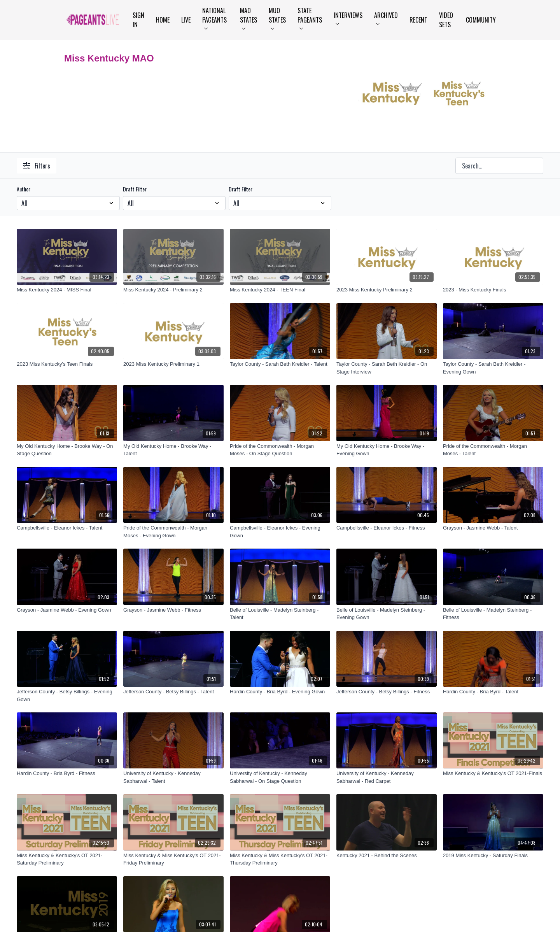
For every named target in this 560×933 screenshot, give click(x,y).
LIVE (186, 20)
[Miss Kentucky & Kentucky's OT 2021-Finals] (493, 773)
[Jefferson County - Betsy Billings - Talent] (173, 692)
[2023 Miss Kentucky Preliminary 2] (387, 290)
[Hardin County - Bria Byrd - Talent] (493, 692)
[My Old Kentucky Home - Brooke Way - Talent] (173, 450)
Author (24, 189)
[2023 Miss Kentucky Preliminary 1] (173, 364)
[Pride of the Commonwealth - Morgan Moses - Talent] (493, 450)
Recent (418, 20)
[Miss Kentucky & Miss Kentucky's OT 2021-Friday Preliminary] (173, 859)
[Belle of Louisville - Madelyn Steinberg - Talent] (280, 614)
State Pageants (310, 18)
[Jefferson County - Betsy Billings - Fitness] (387, 692)
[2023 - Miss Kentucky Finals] (493, 290)
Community (481, 20)
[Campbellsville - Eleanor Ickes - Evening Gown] (280, 532)
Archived (386, 18)
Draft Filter (135, 189)
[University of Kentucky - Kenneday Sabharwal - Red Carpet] (387, 777)
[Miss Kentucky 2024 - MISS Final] (67, 290)
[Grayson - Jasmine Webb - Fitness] (173, 610)
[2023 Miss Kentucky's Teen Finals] (67, 364)
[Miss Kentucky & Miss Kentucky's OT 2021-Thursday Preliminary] (280, 859)
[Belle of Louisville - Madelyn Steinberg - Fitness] (493, 614)
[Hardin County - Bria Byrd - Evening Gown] (280, 692)
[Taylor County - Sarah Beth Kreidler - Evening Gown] (493, 368)
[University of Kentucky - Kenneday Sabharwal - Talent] (173, 777)
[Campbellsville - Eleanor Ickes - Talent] (67, 528)
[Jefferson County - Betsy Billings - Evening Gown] (67, 695)
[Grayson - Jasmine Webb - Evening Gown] (67, 610)
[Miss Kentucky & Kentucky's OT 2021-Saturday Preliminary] (67, 859)
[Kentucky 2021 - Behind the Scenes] (387, 856)
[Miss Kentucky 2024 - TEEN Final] (280, 290)
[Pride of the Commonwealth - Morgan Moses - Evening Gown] (173, 532)
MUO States (277, 18)
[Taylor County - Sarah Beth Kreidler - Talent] (280, 364)
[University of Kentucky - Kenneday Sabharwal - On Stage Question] (280, 777)
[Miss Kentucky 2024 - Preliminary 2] (173, 290)
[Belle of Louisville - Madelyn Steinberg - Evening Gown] (387, 614)
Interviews (348, 18)
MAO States (248, 18)
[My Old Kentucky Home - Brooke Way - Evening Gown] (387, 450)
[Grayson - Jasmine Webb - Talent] (493, 528)
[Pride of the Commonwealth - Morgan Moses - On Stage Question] (280, 450)
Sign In (138, 20)
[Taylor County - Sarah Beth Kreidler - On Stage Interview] (387, 368)
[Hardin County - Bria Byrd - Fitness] (67, 773)
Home (163, 20)
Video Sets (446, 20)
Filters (37, 166)
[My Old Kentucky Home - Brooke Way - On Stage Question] (67, 450)
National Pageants (214, 18)
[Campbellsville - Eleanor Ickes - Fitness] (387, 528)
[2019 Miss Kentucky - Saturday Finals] (493, 856)
